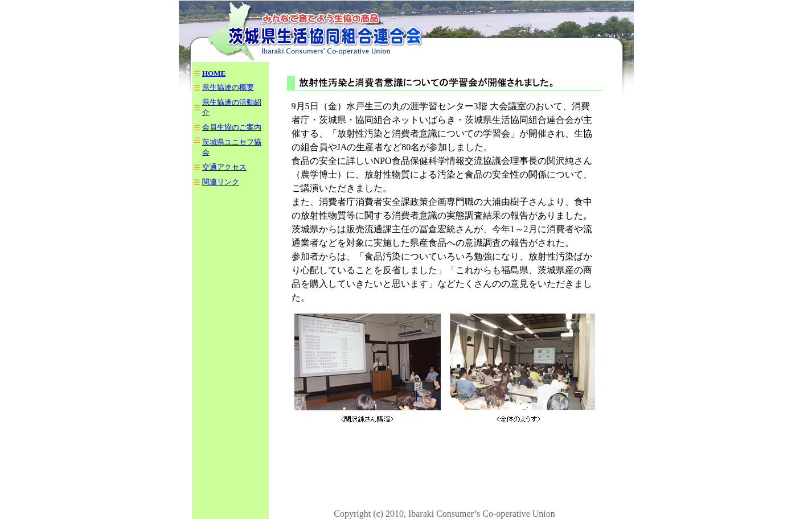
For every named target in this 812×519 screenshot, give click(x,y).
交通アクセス (224, 167)
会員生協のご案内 (232, 127)
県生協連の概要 (228, 87)
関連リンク (221, 182)
